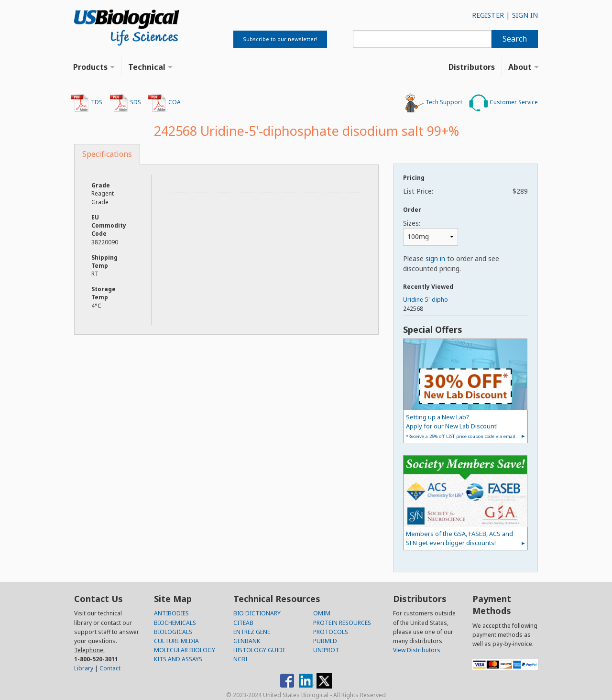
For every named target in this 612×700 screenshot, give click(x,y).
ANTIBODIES (171, 613)
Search (515, 39)
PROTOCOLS (331, 632)
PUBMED (325, 641)
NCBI (240, 659)
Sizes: (412, 223)
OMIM (322, 613)
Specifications (107, 154)
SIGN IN (525, 15)
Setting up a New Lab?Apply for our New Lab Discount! (461, 426)
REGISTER (488, 15)
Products (90, 67)
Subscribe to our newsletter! (280, 39)
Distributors (472, 67)
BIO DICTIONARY (257, 613)
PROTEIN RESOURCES (342, 623)
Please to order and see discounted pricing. (451, 263)
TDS (86, 103)
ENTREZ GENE (252, 632)
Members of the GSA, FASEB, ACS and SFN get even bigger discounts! (459, 538)
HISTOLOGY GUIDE (259, 650)
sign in (435, 258)
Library (84, 668)
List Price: (465, 191)
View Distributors (417, 650)
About (520, 67)
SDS (125, 103)
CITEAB (243, 623)
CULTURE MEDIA (176, 641)
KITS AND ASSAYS (178, 659)
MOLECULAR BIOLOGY (185, 650)
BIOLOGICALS (173, 632)
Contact (110, 668)
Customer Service (503, 103)
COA (164, 103)
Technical (147, 67)
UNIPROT (326, 650)
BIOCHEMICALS (175, 623)
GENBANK (247, 641)
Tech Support (434, 103)
